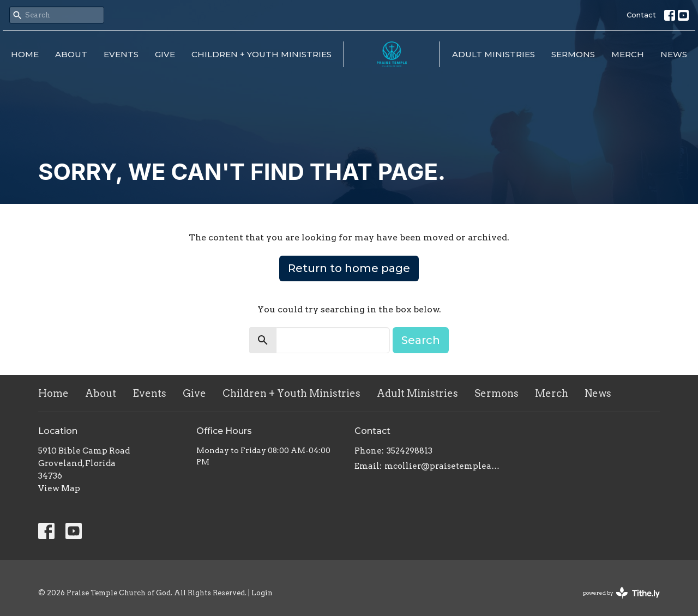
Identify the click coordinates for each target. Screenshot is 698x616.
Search (421, 340)
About (71, 54)
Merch (628, 54)
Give (165, 54)
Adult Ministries (494, 54)
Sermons (573, 54)
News (674, 54)
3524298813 (410, 451)
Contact (641, 15)
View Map (59, 488)
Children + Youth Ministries (261, 54)
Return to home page (349, 268)
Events (121, 54)
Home (25, 54)
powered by (621, 593)
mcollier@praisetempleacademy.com (443, 466)
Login (262, 593)
